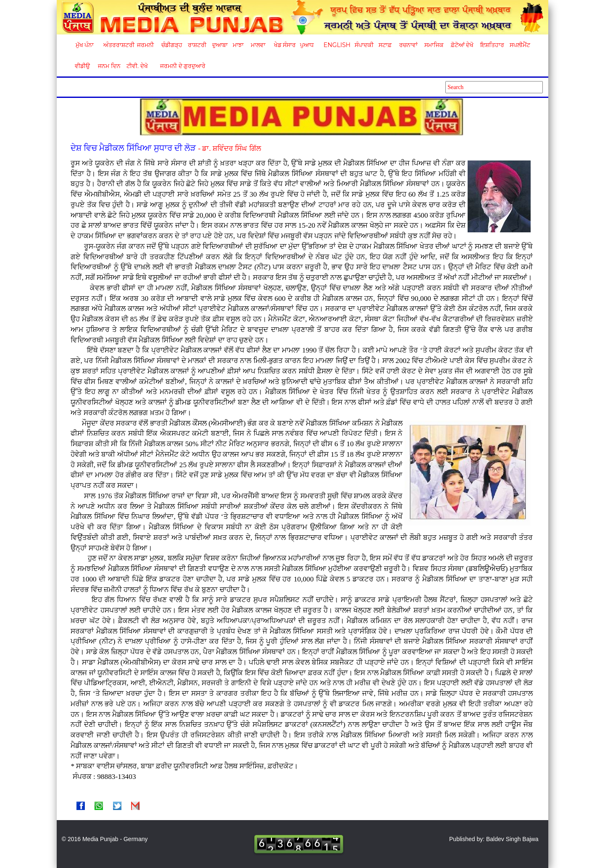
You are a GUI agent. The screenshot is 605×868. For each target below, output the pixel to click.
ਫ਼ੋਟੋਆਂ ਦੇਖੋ (462, 45)
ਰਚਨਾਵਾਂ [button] (408, 45)
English (336, 45)
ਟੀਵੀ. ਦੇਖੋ (137, 66)
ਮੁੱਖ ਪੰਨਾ (85, 45)
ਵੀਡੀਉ (82, 66)
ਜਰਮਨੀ (145, 45)
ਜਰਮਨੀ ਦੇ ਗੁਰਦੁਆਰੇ (180, 66)
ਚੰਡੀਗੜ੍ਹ (172, 45)
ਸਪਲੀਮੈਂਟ (520, 45)
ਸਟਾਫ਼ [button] (385, 45)
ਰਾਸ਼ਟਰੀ (197, 45)
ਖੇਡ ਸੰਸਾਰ (285, 45)
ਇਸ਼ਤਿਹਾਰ (492, 45)
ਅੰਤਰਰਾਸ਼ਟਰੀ (117, 45)
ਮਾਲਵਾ (258, 45)
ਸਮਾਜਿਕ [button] (434, 45)
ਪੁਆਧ (307, 45)
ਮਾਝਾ (238, 45)
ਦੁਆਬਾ (220, 45)
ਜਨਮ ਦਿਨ (109, 66)
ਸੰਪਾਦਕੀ (364, 45)
